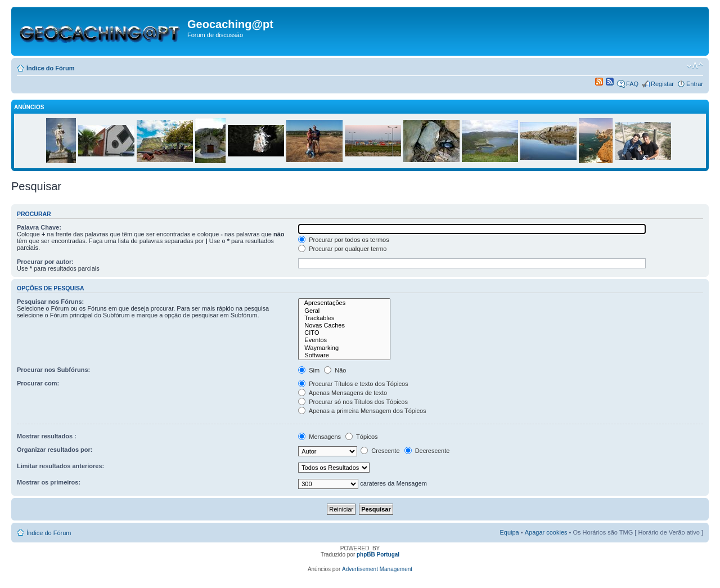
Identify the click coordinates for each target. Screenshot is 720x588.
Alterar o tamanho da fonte (695, 66)
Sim (309, 370)
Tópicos (361, 437)
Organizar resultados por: (55, 450)
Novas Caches (344, 326)
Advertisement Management (377, 569)
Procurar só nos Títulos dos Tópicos (353, 402)
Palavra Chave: (39, 227)
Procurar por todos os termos (344, 240)
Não (335, 370)
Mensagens (319, 437)
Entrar (695, 84)
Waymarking (344, 348)
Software (344, 355)
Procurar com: (38, 383)
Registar (662, 84)
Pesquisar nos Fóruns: (50, 302)
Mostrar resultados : (47, 436)
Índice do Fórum (51, 68)
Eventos (344, 340)
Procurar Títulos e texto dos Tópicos (353, 384)
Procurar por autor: (45, 262)
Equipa (509, 532)
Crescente (380, 451)
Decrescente (427, 451)
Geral (344, 311)
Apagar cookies (546, 532)
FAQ (632, 84)
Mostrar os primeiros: (49, 482)
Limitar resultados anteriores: (60, 466)
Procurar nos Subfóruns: (53, 370)
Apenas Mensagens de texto (343, 393)
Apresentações (344, 303)
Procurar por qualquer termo (342, 249)
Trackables (344, 318)
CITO (344, 333)
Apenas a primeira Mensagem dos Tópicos (362, 411)
